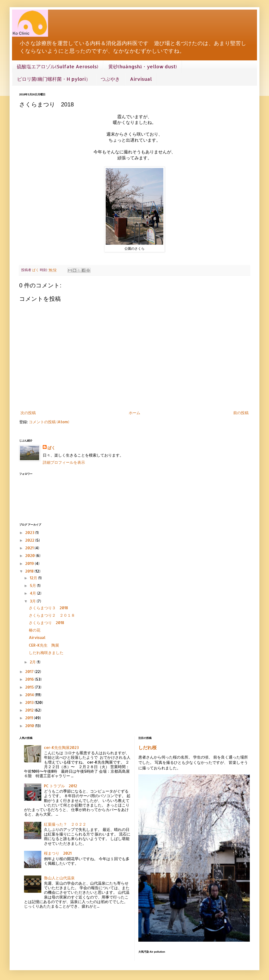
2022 (30, 540)
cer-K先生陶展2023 (61, 747)
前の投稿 (241, 413)
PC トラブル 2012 (61, 786)
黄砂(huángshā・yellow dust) (143, 66)
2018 (30, 571)
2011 (30, 718)
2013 (30, 702)
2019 (30, 563)
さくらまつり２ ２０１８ (52, 615)
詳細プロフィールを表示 (64, 462)
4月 (33, 593)
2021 (30, 548)
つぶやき (110, 79)
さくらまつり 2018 (46, 623)
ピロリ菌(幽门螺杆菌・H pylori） (54, 79)
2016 (30, 679)
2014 (30, 695)
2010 (30, 726)
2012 (30, 710)
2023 (30, 532)
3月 (33, 601)
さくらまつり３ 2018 (48, 608)
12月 (34, 578)
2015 (30, 687)
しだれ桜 (147, 748)
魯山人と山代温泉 (59, 878)
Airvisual (141, 79)
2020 (31, 555)
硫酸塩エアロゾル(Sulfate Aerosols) (58, 66)
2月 (33, 662)
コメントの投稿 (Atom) (49, 422)
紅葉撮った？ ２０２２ (65, 824)
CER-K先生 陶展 (44, 645)
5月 (33, 585)
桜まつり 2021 (58, 853)
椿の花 (35, 630)
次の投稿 (28, 413)
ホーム (134, 413)
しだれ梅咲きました (46, 652)
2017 (30, 671)
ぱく (51, 448)
